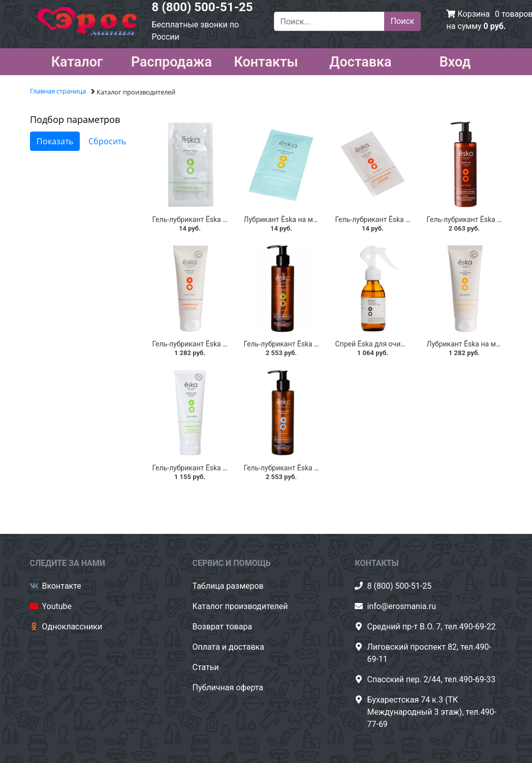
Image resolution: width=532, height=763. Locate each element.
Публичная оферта (228, 688)
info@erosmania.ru (401, 606)
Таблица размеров (228, 586)
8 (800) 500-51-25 (202, 7)
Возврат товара (222, 627)
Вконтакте (62, 586)
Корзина (473, 14)
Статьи (205, 667)
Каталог (77, 60)
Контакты (266, 60)
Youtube (57, 606)
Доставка (360, 60)
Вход (455, 60)
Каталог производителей (240, 606)
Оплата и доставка (228, 647)
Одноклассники (72, 627)
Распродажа (171, 60)
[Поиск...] (329, 21)
